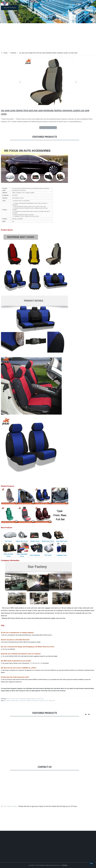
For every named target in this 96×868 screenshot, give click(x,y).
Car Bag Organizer (35, 691)
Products (13, 53)
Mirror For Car (65, 688)
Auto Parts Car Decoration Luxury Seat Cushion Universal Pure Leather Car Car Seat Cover (29, 701)
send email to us (48, 128)
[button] (76, 4)
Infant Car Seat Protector (77, 688)
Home (6, 53)
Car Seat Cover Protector (58, 691)
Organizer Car (21, 688)
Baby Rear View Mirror (54, 688)
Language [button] (90, 4)
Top (91, 863)
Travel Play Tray (46, 691)
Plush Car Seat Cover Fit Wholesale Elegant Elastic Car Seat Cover (25, 699)
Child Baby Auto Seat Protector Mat (36, 688)
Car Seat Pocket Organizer (9, 688)
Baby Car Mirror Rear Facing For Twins (18, 691)
